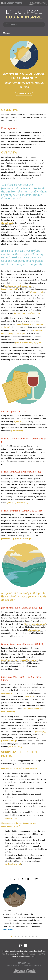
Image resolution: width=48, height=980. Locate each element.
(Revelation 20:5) (8, 693)
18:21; (26, 343)
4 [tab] (22, 936)
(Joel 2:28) (30, 696)
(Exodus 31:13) (11, 818)
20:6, (31, 343)
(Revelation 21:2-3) (9, 741)
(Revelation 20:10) (36, 630)
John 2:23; (5, 333)
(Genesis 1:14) (7, 223)
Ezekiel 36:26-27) (30, 660)
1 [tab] (12, 936)
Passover (7, 910)
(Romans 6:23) (17, 431)
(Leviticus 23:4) (37, 292)
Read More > (8, 929)
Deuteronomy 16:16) (9, 289)
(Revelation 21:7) (15, 747)
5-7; (21, 660)
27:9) (39, 343)
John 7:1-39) (20, 333)
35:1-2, (16, 660)
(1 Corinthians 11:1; (25, 324)
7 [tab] (33, 936)
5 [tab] (26, 936)
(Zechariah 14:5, (8, 539)
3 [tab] (19, 936)
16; (35, 343)
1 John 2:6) (6, 327)
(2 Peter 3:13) (41, 731)
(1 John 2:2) (18, 421)
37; (18, 286)
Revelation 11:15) (24, 539)
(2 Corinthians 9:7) (13, 864)
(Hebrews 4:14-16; (31, 624)
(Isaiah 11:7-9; (7, 660)
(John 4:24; (11, 503)
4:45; (12, 333)
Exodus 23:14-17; (27, 286)
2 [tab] (15, 936)
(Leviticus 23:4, (10, 286)
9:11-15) (42, 624)
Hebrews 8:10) (22, 503)
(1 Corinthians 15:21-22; (33, 708)
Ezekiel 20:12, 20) (33, 313)
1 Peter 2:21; (38, 324)
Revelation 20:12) (8, 712)
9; (16, 539)
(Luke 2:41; (38, 330)
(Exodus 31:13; (20, 313)
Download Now (24, 94)
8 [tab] (36, 936)
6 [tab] (29, 936)
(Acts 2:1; (19, 343)
